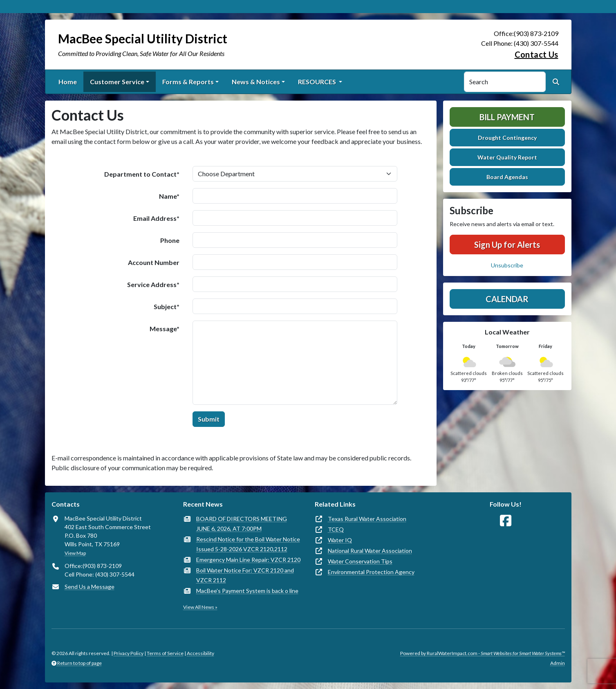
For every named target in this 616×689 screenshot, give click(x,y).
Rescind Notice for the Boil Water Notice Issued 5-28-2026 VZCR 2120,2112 (248, 544)
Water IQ (340, 540)
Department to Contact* (142, 174)
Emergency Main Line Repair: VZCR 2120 (248, 560)
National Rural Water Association (370, 551)
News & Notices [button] (256, 82)
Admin (558, 663)
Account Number (154, 262)
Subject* (167, 306)
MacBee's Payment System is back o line (247, 591)
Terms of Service (165, 653)
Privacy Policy (129, 653)
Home (68, 82)
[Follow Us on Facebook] (506, 521)
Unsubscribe (507, 265)
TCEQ (336, 529)
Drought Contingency (507, 138)
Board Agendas (507, 177)
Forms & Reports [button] (188, 82)
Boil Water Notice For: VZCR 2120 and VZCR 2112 (245, 575)
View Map (75, 553)
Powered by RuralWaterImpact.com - (483, 653)
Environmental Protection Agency (371, 572)
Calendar (507, 299)
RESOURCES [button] (318, 82)
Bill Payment (507, 117)
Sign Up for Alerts (507, 245)
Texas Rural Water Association (367, 519)
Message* (165, 329)
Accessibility (200, 653)
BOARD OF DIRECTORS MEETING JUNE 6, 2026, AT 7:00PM (242, 524)
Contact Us (536, 54)
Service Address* (153, 284)
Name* (169, 196)
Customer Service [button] (117, 82)
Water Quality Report (507, 157)
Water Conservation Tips (360, 561)
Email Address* (156, 218)
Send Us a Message (90, 587)
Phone (170, 240)
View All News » (200, 607)
